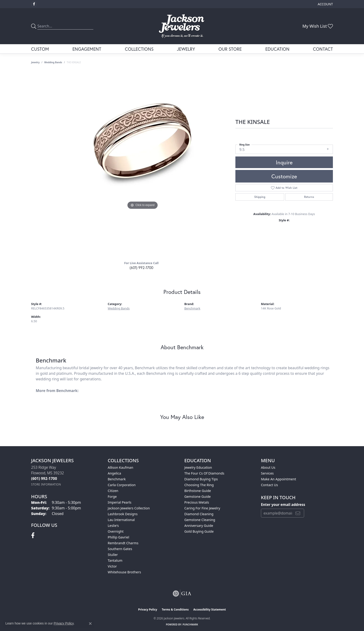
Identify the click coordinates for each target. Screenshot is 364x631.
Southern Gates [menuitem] (120, 549)
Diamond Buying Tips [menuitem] (201, 479)
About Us (268, 467)
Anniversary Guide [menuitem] (199, 526)
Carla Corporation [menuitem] (122, 485)
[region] (143, 164)
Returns (309, 197)
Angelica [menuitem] (114, 473)
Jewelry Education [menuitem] (198, 467)
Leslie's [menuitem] (113, 526)
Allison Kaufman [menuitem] (120, 467)
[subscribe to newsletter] (298, 513)
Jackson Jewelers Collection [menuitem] (129, 508)
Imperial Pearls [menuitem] (120, 502)
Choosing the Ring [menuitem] (199, 485)
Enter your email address (283, 505)
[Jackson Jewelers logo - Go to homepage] (182, 26)
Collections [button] (139, 49)
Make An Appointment (279, 479)
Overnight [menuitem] (116, 531)
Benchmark (192, 308)
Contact (323, 49)
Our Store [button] (230, 49)
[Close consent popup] (90, 624)
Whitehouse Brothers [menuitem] (124, 572)
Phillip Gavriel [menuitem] (118, 537)
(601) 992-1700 (141, 267)
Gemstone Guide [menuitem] (198, 496)
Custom (40, 49)
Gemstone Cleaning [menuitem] (200, 520)
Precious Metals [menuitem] (197, 502)
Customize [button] (284, 176)
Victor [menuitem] (112, 566)
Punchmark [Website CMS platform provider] (190, 624)
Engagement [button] (87, 49)
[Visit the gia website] (182, 594)
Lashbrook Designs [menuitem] (123, 514)
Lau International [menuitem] (121, 520)
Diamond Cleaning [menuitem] (199, 514)
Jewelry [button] (186, 49)
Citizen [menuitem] (113, 491)
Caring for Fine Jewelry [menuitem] (202, 508)
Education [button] (277, 49)
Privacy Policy (148, 609)
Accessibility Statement (210, 609)
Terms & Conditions (175, 609)
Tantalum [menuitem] (115, 560)
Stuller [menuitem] (113, 555)
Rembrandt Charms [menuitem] (123, 543)
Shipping (260, 197)
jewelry (35, 62)
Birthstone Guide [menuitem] (198, 491)
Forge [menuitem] (112, 496)
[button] (325, 4)
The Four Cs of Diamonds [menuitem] (204, 473)
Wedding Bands (53, 62)
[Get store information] (46, 484)
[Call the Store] (44, 478)
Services (267, 473)
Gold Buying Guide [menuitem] (199, 531)
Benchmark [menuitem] (117, 479)
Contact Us (269, 485)
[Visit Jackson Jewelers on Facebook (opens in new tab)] (34, 4)
